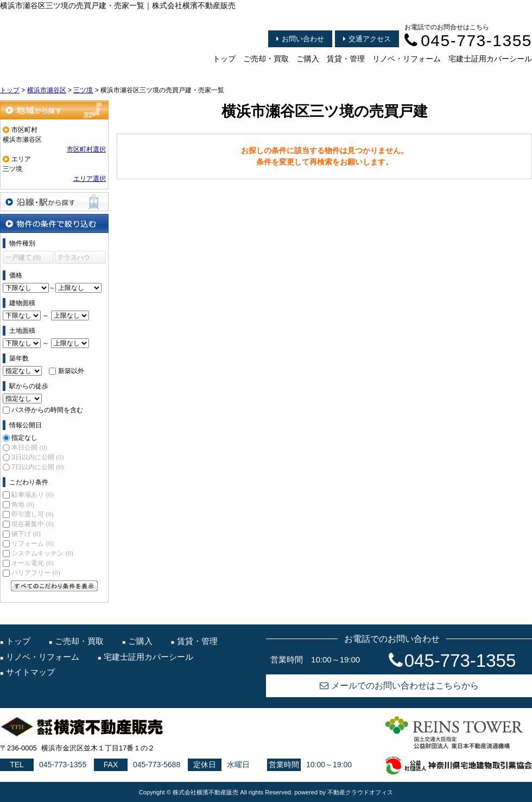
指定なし (24, 438)
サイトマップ (30, 672)
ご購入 (308, 59)
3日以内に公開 (37, 457)
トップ (224, 59)
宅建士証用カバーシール (490, 59)
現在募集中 (32, 524)
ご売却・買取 (266, 59)
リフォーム (32, 544)
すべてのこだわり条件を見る (54, 586)
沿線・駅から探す (54, 202)
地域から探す (54, 110)
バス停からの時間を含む (47, 410)
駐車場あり (32, 495)
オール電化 (32, 563)
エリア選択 (90, 179)
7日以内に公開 (37, 467)
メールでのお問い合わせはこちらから (399, 686)
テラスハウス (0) (74, 259)
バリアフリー (36, 573)
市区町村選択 (86, 149)
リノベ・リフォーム (407, 59)
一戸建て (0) (23, 257)
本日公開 (29, 447)
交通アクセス (367, 39)
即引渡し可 (32, 514)
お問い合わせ (300, 39)
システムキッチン (42, 553)
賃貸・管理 (346, 59)
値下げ (26, 534)
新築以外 (71, 371)
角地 (23, 504)
